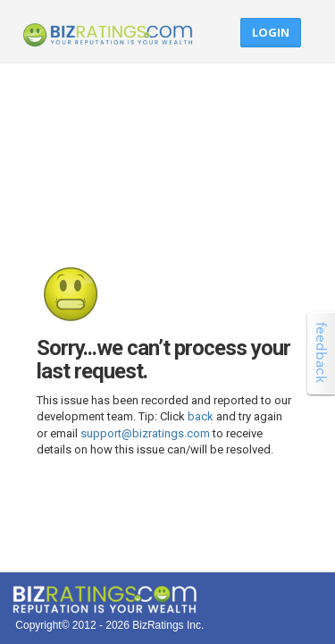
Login (271, 32)
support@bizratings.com (145, 433)
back (201, 416)
